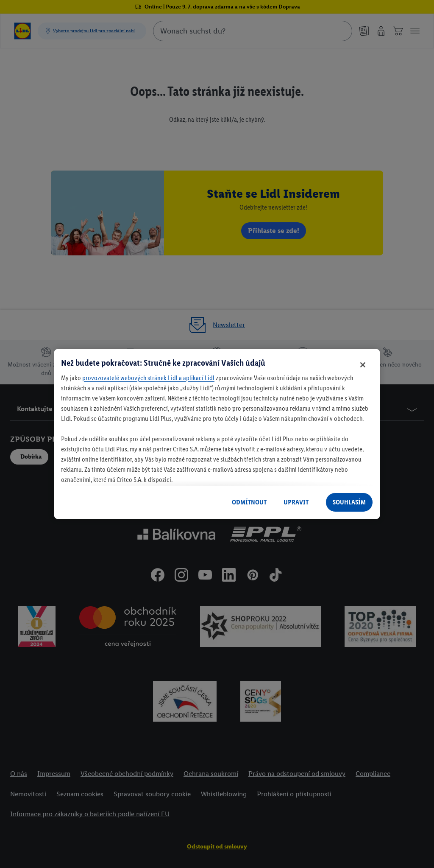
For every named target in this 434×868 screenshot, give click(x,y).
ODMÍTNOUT (249, 502)
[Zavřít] (363, 365)
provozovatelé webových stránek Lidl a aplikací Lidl (148, 378)
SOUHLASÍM (349, 502)
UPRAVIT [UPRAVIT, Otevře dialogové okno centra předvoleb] (296, 502)
